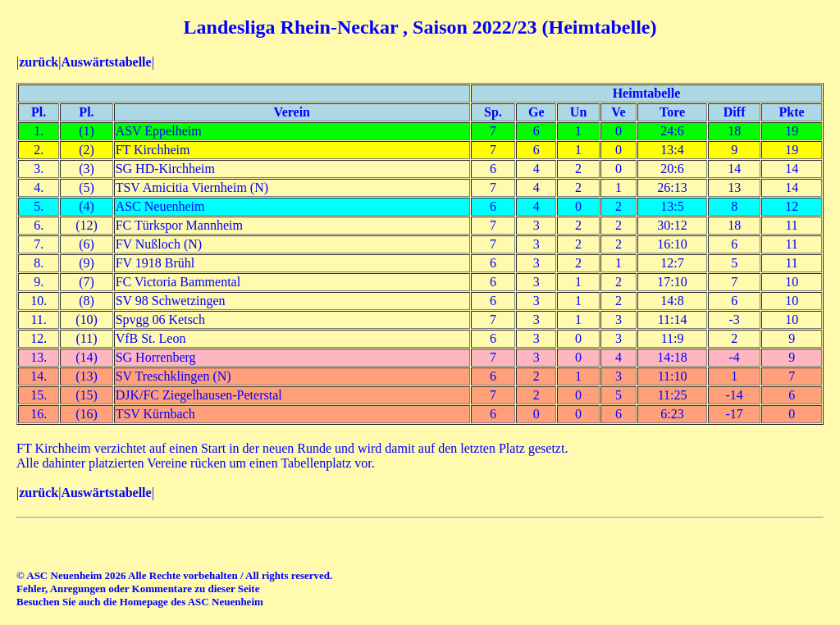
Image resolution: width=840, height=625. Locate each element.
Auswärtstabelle (106, 62)
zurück (39, 62)
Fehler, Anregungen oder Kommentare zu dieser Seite (138, 589)
